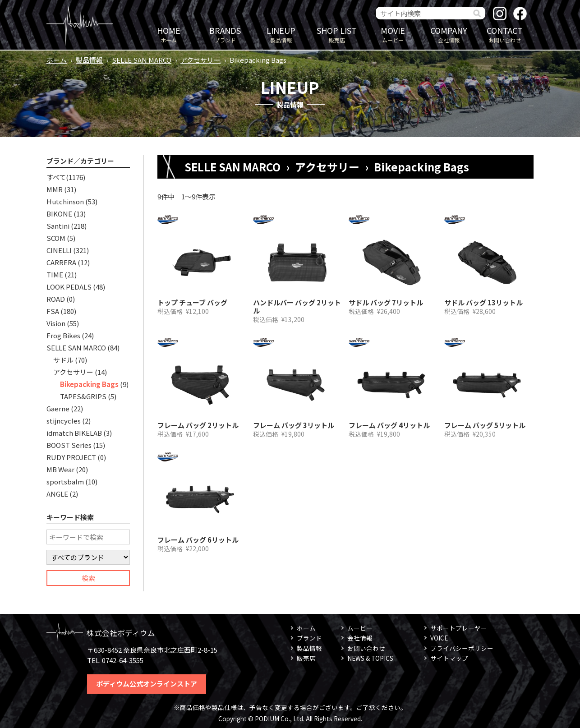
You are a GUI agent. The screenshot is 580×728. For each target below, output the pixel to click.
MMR (55, 189)
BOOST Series (69, 445)
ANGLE (57, 494)
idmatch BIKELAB (74, 433)
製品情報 (281, 34)
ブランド (225, 34)
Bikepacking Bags (89, 384)
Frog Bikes (63, 335)
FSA (53, 311)
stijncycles (64, 421)
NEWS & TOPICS (370, 658)
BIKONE (59, 214)
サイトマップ (449, 658)
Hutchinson (65, 201)
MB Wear (60, 469)
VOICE (439, 638)
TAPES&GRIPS (83, 396)
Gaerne (58, 408)
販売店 (337, 34)
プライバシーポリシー (462, 648)
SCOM (56, 238)
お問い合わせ (505, 34)
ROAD (56, 299)
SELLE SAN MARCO (142, 60)
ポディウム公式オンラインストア (147, 684)
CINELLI (59, 250)
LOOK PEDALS (69, 287)
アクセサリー (200, 60)
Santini (58, 226)
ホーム (169, 34)
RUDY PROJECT (71, 457)
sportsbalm (65, 481)
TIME (55, 274)
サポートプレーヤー (459, 628)
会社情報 (449, 34)
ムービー (393, 34)
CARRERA (61, 262)
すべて (56, 177)
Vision (56, 323)
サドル (63, 360)
